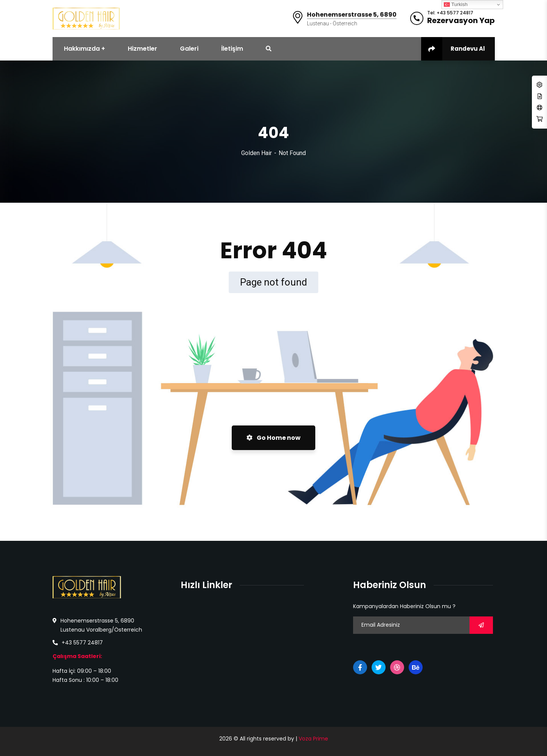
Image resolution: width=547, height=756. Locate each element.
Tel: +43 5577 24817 (450, 13)
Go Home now (273, 438)
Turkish (456, 5)
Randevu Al (453, 49)
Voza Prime (313, 739)
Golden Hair (256, 153)
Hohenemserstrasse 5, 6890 (352, 15)
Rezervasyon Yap (461, 20)
